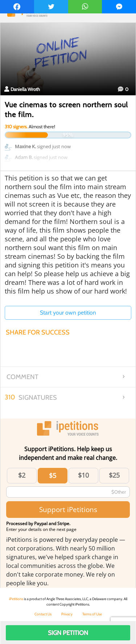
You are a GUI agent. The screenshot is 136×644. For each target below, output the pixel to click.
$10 (83, 475)
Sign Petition (68, 633)
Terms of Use (92, 614)
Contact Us (43, 614)
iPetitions (16, 599)
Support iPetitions (68, 509)
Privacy (67, 614)
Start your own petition (68, 313)
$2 (22, 475)
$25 (114, 475)
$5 (53, 475)
